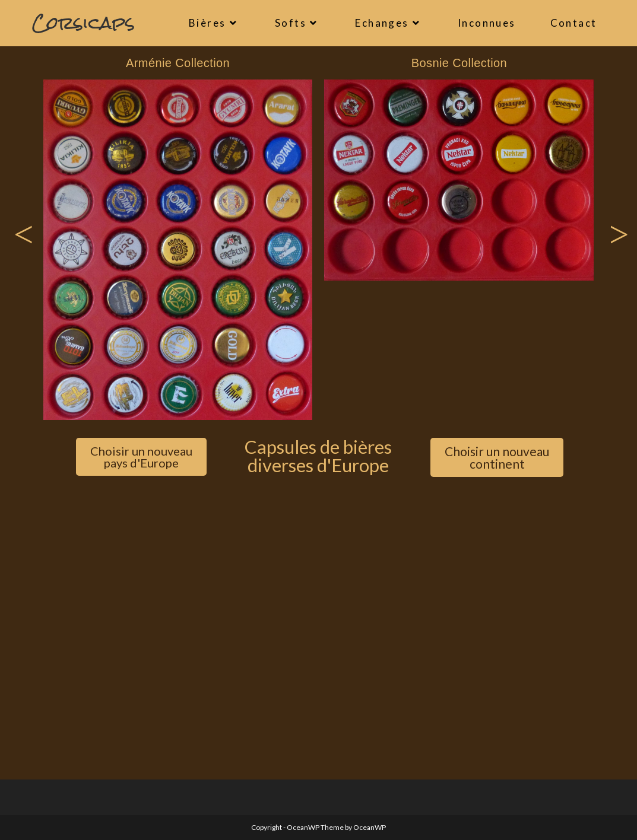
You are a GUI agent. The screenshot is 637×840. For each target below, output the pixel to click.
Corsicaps (83, 23)
